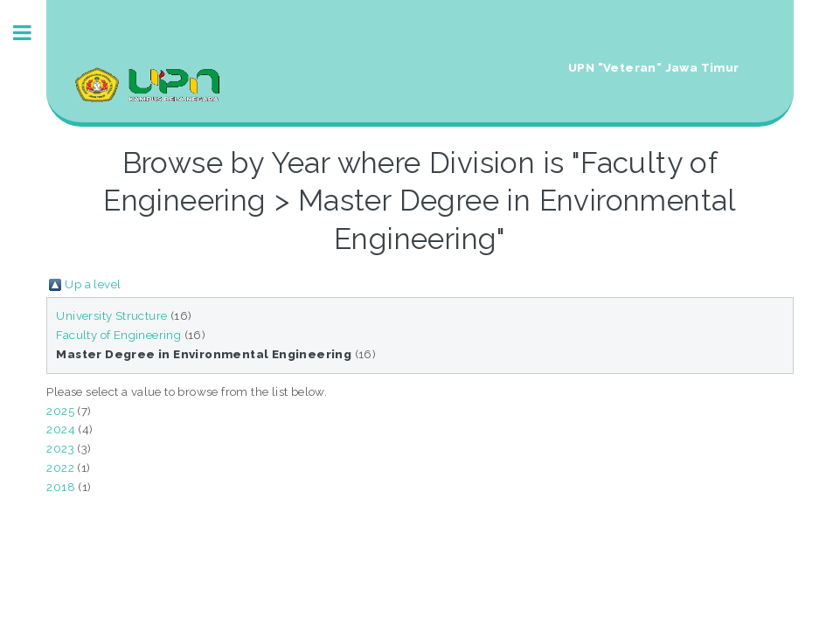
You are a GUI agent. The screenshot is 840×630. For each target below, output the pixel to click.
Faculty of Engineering (118, 335)
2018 (61, 487)
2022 (60, 467)
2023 (60, 448)
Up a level (93, 284)
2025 (60, 411)
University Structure (111, 315)
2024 (61, 429)
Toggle (31, 33)
